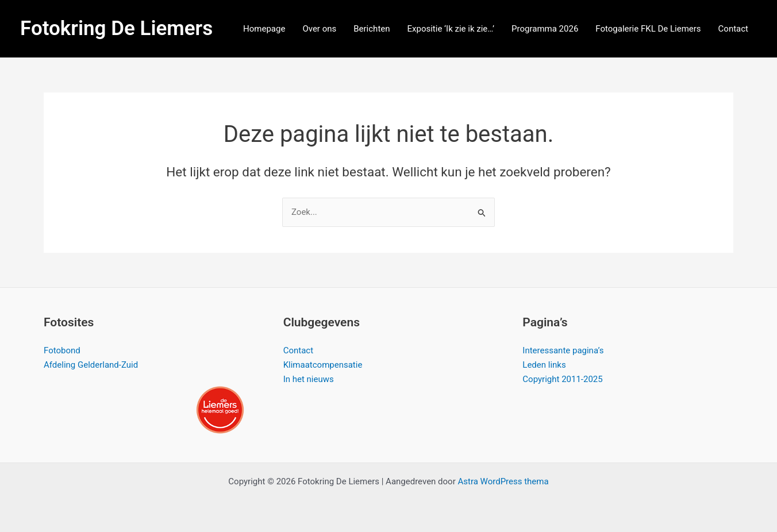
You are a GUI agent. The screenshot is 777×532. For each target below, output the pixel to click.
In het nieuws (309, 379)
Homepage (264, 29)
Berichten (372, 29)
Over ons (319, 29)
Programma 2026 (545, 29)
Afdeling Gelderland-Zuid (91, 365)
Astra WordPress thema (503, 481)
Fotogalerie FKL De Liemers (648, 29)
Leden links (544, 365)
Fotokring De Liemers (116, 28)
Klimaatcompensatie (323, 365)
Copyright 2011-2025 (562, 379)
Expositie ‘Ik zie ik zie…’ (451, 29)
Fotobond (62, 350)
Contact (733, 29)
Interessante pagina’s (563, 350)
